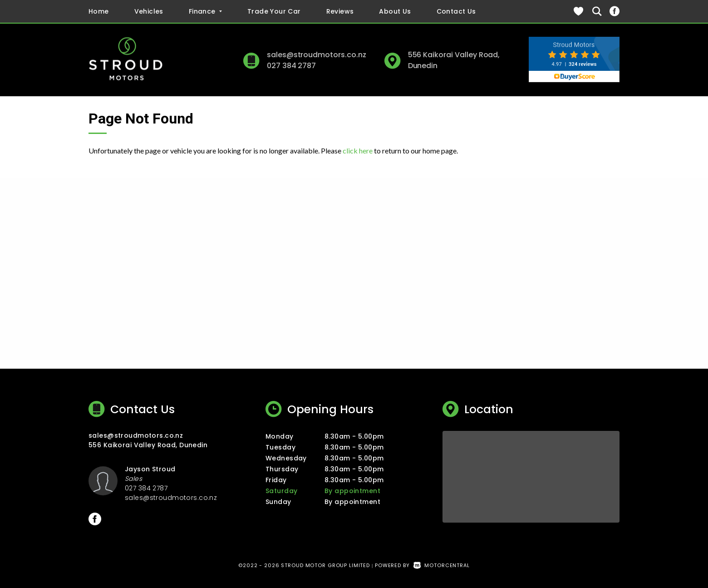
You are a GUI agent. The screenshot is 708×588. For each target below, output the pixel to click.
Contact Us (456, 11)
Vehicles (149, 11)
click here (358, 151)
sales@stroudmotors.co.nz (317, 55)
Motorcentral (442, 565)
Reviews (340, 11)
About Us (395, 11)
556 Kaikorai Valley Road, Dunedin (148, 445)
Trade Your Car (274, 11)
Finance (205, 11)
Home (99, 11)
